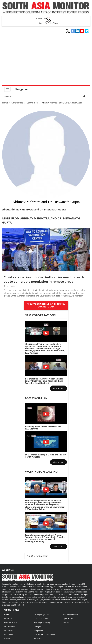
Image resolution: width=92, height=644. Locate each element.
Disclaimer (9, 634)
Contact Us (9, 631)
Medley (66, 622)
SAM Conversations (42, 618)
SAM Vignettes (36, 398)
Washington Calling (41, 472)
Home (5, 103)
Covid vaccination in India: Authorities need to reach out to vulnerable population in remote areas (44, 279)
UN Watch (38, 639)
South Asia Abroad (71, 614)
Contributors (17, 103)
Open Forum (68, 618)
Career (7, 639)
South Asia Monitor (38, 556)
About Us (8, 618)
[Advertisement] (47, 64)
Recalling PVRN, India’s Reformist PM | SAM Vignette (44, 428)
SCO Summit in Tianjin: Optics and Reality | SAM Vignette (45, 456)
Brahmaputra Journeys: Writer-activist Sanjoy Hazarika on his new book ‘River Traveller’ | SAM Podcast (44, 381)
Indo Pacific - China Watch (44, 634)
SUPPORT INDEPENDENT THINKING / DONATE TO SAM (47, 305)
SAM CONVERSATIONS (40, 315)
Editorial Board (11, 622)
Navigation (22, 89)
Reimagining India (41, 614)
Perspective (38, 631)
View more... (58, 388)
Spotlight (37, 626)
